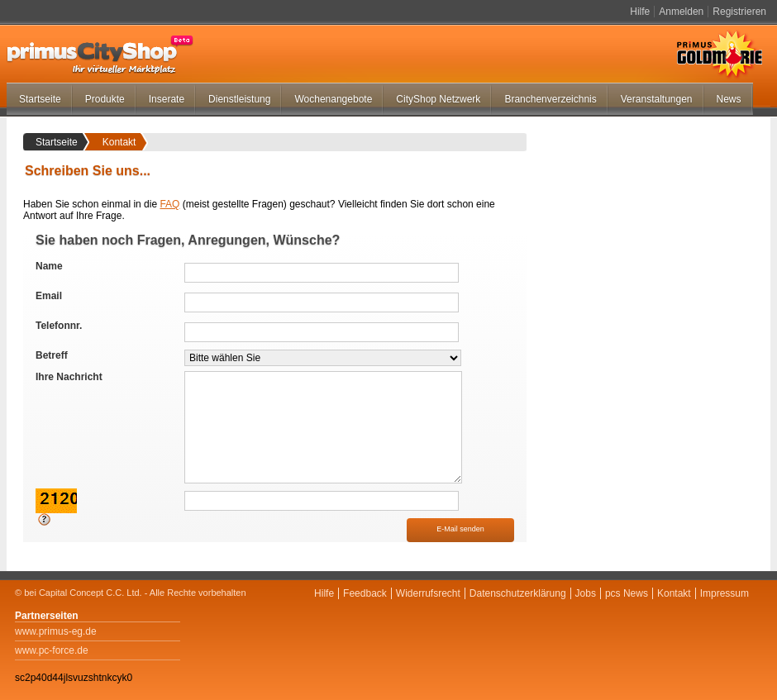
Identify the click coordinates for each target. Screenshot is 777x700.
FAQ (169, 204)
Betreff (52, 355)
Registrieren (739, 12)
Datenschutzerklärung (518, 593)
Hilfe (640, 12)
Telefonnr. (59, 326)
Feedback (365, 593)
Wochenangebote (333, 99)
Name (49, 266)
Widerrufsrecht (428, 593)
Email (49, 296)
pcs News (627, 593)
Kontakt (674, 593)
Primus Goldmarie (720, 55)
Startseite (40, 99)
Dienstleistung (239, 99)
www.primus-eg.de (56, 631)
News (729, 99)
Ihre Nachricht (69, 377)
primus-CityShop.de (100, 55)
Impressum (725, 593)
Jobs (586, 593)
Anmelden (681, 12)
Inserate (167, 99)
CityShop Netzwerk (438, 99)
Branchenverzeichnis (550, 99)
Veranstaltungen (657, 99)
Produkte (105, 99)
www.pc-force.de (52, 650)
